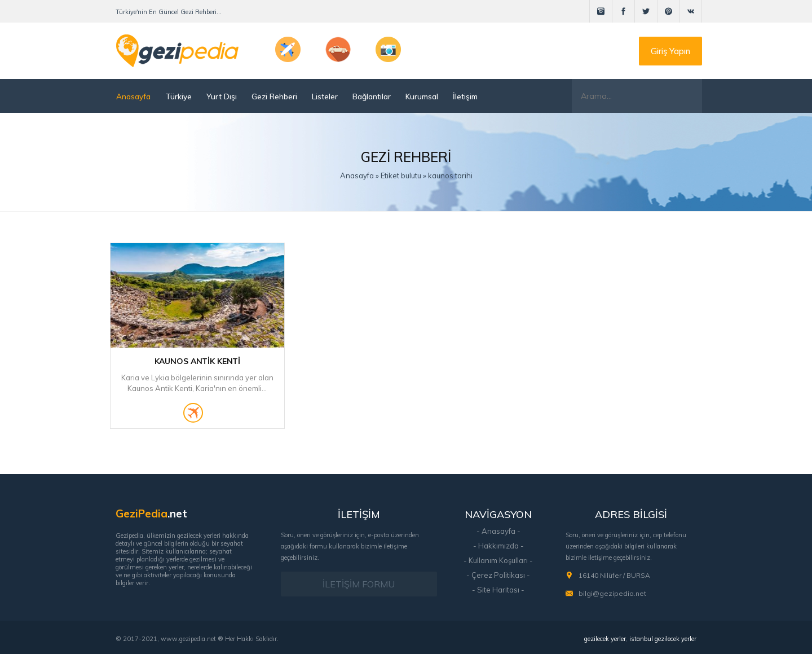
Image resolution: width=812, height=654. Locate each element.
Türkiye (178, 96)
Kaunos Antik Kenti (197, 361)
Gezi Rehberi (274, 96)
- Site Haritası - (498, 590)
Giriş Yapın (670, 51)
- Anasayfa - (498, 531)
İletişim (465, 96)
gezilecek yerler (605, 639)
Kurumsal (422, 96)
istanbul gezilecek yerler (663, 639)
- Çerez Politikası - (498, 575)
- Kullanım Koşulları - (498, 560)
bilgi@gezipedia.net (612, 593)
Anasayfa (133, 96)
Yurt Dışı (222, 96)
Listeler (325, 96)
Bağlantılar (372, 96)
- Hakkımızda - (498, 546)
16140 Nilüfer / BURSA (614, 575)
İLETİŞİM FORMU (359, 584)
